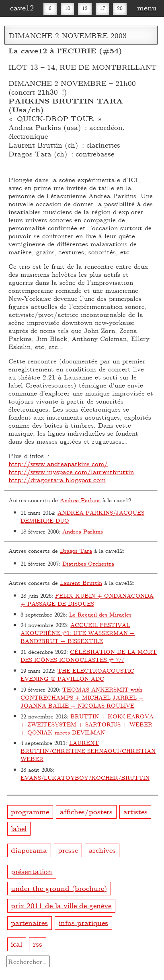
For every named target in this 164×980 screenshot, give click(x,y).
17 (102, 8)
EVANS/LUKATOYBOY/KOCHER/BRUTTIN (85, 778)
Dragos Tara (76, 551)
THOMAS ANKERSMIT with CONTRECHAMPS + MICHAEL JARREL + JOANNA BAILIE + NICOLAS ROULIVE (82, 697)
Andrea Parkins (80, 500)
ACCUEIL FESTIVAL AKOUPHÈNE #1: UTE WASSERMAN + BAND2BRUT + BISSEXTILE (78, 633)
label (19, 828)
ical (16, 943)
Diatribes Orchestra (88, 563)
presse (68, 849)
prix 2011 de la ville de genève (61, 905)
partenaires (29, 922)
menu (147, 7)
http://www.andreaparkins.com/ (58, 464)
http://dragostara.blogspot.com (57, 480)
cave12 (22, 7)
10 (68, 8)
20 (120, 8)
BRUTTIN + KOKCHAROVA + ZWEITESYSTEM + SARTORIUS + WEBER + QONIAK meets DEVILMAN (87, 724)
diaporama (29, 849)
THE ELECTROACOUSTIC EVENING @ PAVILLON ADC (77, 675)
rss (38, 943)
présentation (32, 871)
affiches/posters (86, 811)
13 (85, 8)
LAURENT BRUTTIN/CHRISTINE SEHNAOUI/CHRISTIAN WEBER (88, 751)
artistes (135, 811)
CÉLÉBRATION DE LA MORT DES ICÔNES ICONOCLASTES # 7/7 (89, 656)
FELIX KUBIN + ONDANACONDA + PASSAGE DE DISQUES (87, 600)
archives (102, 849)
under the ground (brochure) (59, 888)
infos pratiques (83, 922)
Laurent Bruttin (81, 583)
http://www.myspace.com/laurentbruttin (71, 472)
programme (30, 811)
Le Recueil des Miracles (100, 614)
